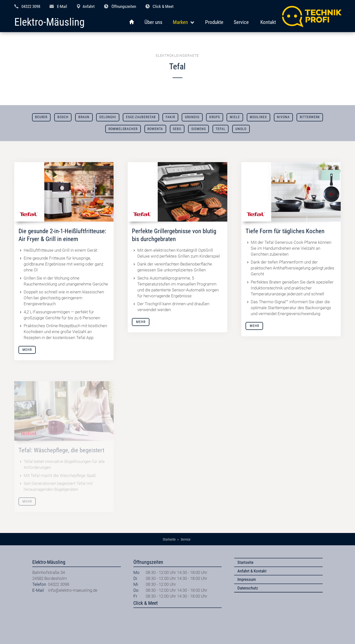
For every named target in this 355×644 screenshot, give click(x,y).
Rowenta (155, 129)
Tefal (221, 129)
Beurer (41, 117)
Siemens (199, 129)
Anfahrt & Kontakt (252, 571)
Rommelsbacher (123, 129)
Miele (235, 117)
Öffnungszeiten (124, 6)
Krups (215, 117)
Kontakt (268, 22)
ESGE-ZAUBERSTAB (141, 117)
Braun (84, 117)
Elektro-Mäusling (49, 22)
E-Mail (62, 6)
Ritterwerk (310, 117)
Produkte (214, 22)
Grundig (192, 117)
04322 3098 (31, 6)
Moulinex (258, 117)
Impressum (247, 579)
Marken (180, 22)
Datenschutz (248, 588)
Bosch (63, 117)
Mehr (27, 350)
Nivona (283, 117)
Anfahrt (89, 6)
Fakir (170, 117)
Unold (241, 129)
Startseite (245, 562)
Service (241, 22)
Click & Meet (163, 6)
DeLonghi (108, 117)
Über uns (153, 22)
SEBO (177, 129)
